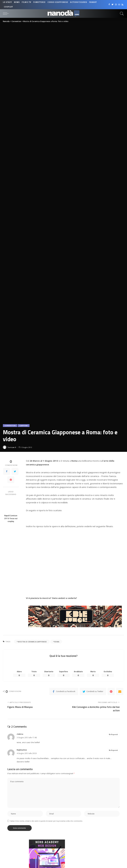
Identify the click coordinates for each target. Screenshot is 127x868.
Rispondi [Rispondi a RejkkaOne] (114, 750)
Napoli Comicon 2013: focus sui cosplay (11, 518)
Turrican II (12, 447)
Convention (10, 426)
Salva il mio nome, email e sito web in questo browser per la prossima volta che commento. (47, 821)
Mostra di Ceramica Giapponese (32, 642)
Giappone (24, 426)
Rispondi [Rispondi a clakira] (114, 734)
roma (57, 642)
